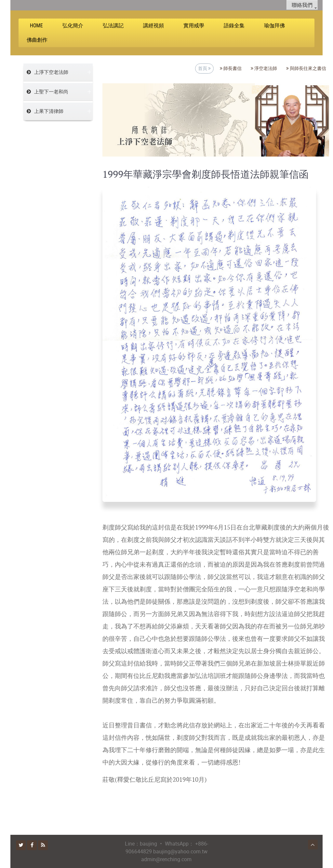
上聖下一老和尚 (51, 92)
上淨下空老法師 (51, 72)
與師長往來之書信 (306, 68)
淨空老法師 (264, 68)
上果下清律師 (49, 111)
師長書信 (231, 68)
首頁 (204, 68)
